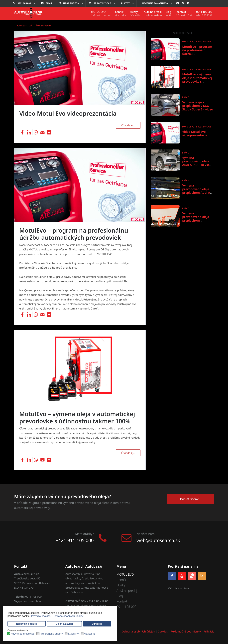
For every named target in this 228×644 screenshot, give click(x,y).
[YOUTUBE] (182, 576)
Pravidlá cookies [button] (41, 616)
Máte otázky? (84, 534)
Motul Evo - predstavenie (197, 42)
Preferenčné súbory (51, 634)
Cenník (121, 580)
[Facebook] (172, 576)
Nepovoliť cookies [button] (27, 624)
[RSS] (202, 576)
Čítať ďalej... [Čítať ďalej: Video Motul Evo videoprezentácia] (128, 125)
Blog (120, 596)
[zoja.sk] (192, 576)
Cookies (163, 632)
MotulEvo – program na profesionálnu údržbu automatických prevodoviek (74, 234)
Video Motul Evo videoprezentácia (69, 113)
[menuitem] (24, 3)
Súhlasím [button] (97, 624)
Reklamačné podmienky (186, 632)
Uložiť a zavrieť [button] (64, 624)
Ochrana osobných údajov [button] (68, 616)
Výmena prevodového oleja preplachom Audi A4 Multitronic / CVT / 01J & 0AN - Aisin (198, 193)
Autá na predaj (127, 591)
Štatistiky (73, 634)
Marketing (90, 634)
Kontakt (122, 601)
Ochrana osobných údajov (138, 632)
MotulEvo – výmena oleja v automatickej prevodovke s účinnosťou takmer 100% (78, 417)
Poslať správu (190, 499)
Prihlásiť (209, 632)
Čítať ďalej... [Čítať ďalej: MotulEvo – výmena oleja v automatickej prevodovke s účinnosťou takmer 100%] (128, 453)
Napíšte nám (146, 534)
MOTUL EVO (125, 574)
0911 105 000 (126, 607)
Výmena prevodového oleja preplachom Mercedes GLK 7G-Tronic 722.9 (196, 220)
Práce (186, 97)
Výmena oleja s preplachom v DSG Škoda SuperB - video (198, 106)
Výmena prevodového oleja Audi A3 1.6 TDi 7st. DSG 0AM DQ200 (196, 163)
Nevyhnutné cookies (22, 634)
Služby (121, 585)
